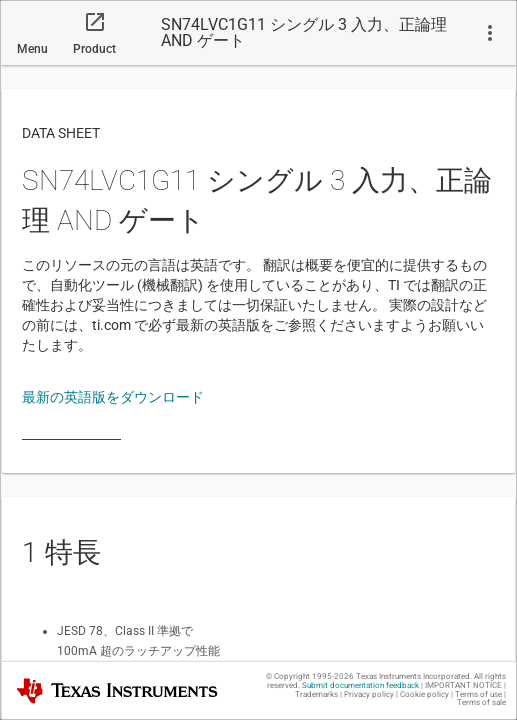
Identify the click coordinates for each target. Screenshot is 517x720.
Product (94, 49)
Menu (32, 49)
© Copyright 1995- (310, 676)
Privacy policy (369, 694)
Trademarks (316, 694)
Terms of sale (481, 702)
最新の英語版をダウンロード (113, 397)
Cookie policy (424, 694)
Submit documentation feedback (360, 685)
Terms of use (478, 694)
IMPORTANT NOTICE (463, 685)
